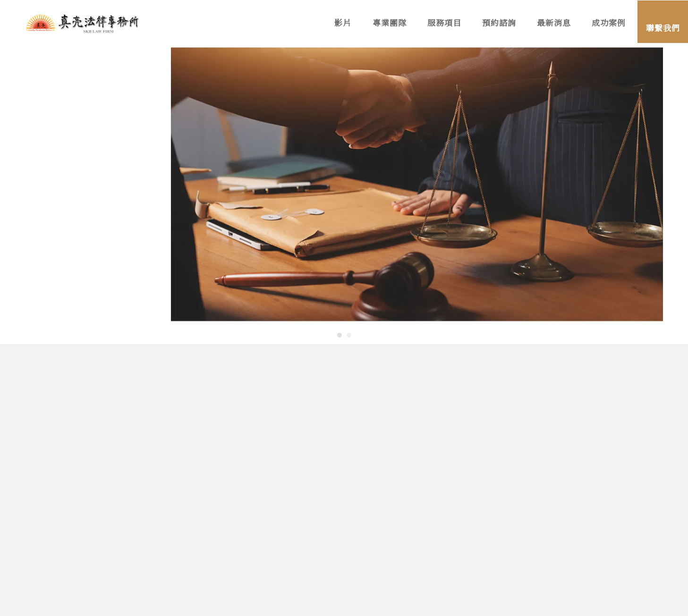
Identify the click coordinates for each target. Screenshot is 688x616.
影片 (343, 23)
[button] (340, 335)
